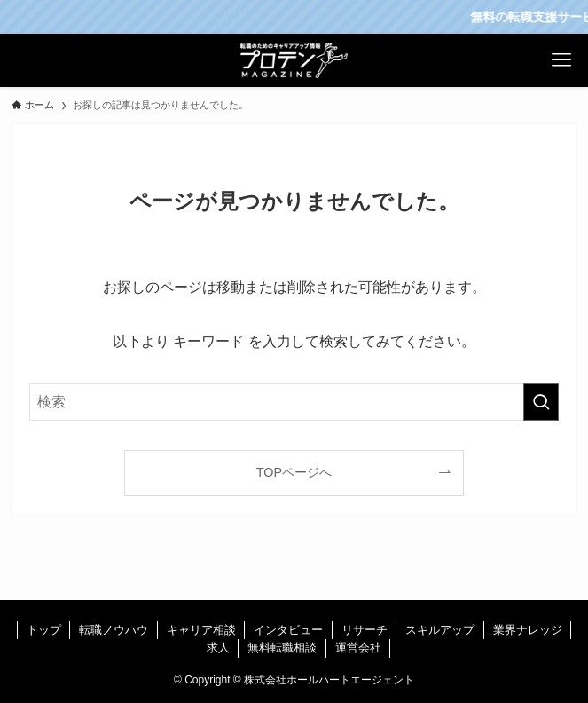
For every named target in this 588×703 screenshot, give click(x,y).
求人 (218, 648)
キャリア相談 (201, 630)
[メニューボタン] (561, 60)
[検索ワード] (294, 402)
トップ (44, 630)
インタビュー (288, 630)
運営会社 (358, 648)
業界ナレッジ (528, 630)
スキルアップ (440, 630)
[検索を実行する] (541, 402)
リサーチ (365, 630)
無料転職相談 (282, 648)
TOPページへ (294, 472)
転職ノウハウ (114, 630)
